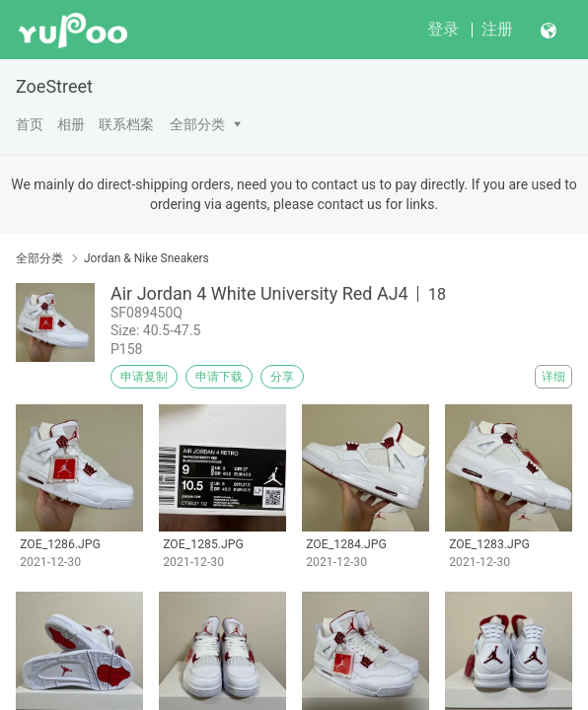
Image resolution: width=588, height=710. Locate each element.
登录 (443, 29)
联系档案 (126, 124)
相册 (71, 124)
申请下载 (219, 377)
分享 (282, 377)
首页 (30, 124)
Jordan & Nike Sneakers (147, 258)
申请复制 (144, 377)
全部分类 (197, 124)
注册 (497, 29)
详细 (553, 377)
